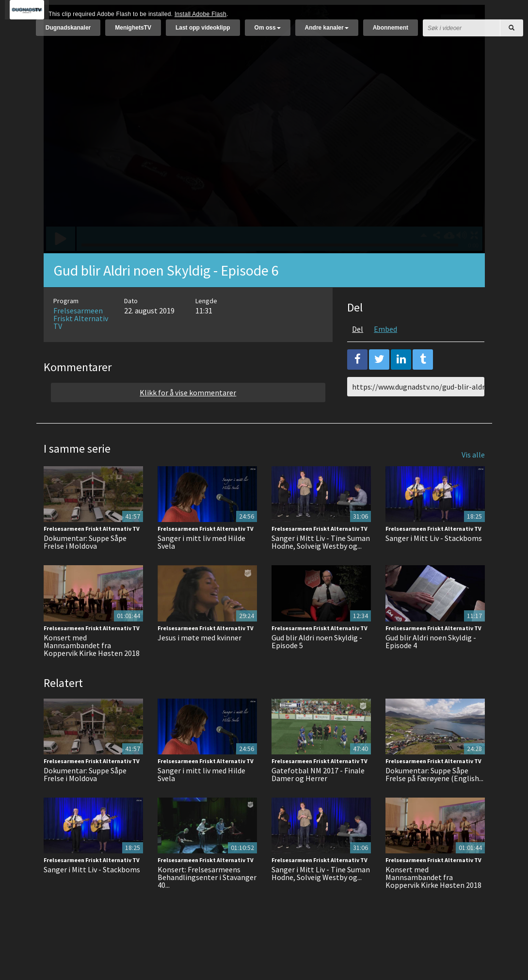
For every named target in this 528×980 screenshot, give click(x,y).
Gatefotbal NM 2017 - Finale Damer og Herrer (318, 799)
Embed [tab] (385, 353)
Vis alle (473, 479)
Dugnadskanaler (68, 33)
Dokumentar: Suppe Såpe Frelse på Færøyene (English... (434, 799)
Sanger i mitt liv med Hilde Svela (201, 566)
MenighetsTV (133, 33)
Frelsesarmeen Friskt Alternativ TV (81, 343)
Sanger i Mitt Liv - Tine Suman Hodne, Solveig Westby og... (321, 566)
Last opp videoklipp (203, 33)
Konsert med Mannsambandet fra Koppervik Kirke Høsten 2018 (92, 670)
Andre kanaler (327, 33)
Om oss (268, 33)
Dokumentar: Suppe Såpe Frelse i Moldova (85, 566)
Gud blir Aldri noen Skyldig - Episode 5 (317, 666)
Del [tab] (358, 353)
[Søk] (512, 33)
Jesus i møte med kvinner (200, 662)
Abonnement (391, 33)
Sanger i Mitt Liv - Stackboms (434, 562)
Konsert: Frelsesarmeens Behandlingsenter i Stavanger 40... (207, 901)
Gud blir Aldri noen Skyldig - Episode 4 (431, 666)
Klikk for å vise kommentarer (188, 417)
